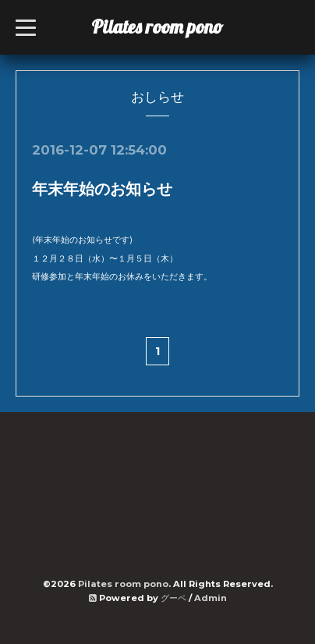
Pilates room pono (166, 27)
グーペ (173, 598)
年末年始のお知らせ (102, 189)
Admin (211, 598)
